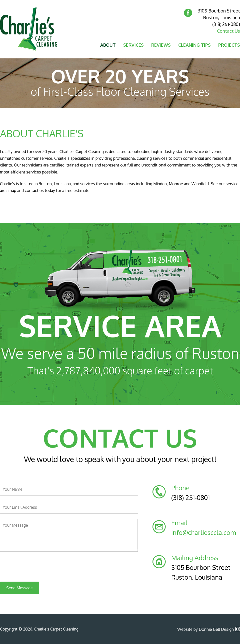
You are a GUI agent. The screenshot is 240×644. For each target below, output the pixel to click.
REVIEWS (161, 45)
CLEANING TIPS (194, 45)
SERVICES (133, 45)
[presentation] (38, 567)
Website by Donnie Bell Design (205, 629)
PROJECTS (229, 45)
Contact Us (228, 31)
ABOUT (108, 45)
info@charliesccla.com (204, 532)
